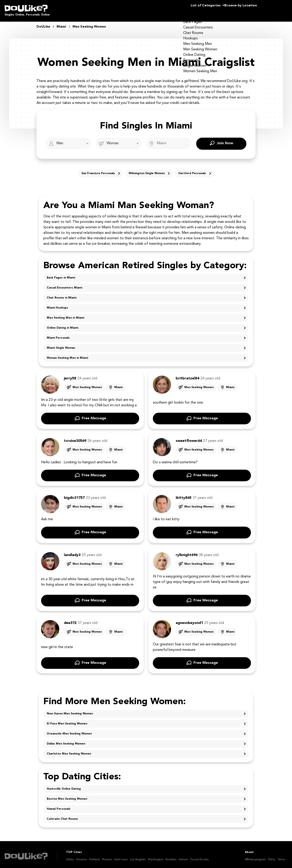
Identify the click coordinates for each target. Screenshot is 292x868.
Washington (156, 856)
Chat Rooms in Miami (62, 295)
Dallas (70, 856)
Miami (118, 384)
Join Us (276, 9)
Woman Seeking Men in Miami (67, 355)
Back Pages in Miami (61, 275)
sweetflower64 (189, 438)
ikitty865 (184, 495)
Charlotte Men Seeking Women (69, 751)
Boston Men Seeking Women (67, 796)
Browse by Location (232, 9)
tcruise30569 (75, 438)
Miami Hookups (57, 305)
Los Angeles (138, 856)
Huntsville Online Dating (64, 786)
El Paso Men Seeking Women (67, 721)
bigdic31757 (74, 495)
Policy (272, 856)
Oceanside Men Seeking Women (69, 731)
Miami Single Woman (61, 345)
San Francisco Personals (98, 170)
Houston (82, 856)
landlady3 (72, 552)
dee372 (70, 620)
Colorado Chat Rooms (62, 816)
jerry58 (70, 375)
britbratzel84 (187, 375)
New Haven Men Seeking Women (70, 711)
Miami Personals (58, 335)
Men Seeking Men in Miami (65, 315)
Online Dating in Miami (63, 325)
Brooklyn (171, 856)
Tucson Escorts (199, 856)
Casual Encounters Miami (64, 285)
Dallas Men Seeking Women (66, 741)
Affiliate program (255, 856)
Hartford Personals (192, 170)
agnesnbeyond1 (189, 620)
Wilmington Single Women (147, 170)
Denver (183, 856)
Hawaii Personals (59, 806)
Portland (94, 856)
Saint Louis (121, 856)
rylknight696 (187, 552)
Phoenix (107, 856)
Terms (281, 856)
